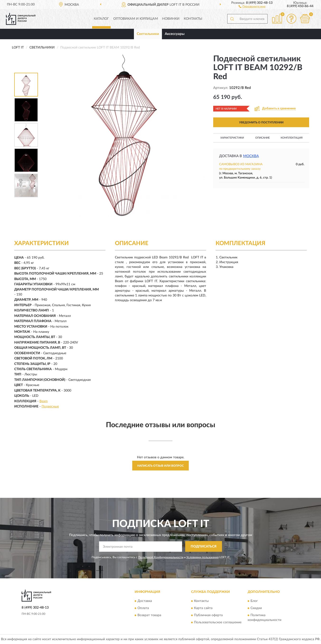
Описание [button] (262, 138)
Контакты (193, 19)
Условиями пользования (203, 557)
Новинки (171, 19)
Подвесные (50, 407)
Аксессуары (175, 34)
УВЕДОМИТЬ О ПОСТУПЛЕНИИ (261, 122)
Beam (44, 401)
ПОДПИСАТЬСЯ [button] (204, 547)
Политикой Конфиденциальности (161, 557)
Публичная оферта (208, 615)
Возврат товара (149, 615)
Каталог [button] (101, 19)
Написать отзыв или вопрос (160, 466)
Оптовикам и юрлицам (136, 19)
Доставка (145, 601)
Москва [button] (251, 156)
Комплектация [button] (292, 138)
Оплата (143, 608)
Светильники (148, 34)
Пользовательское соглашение (218, 623)
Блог (254, 601)
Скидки (256, 608)
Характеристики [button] (232, 138)
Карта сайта (203, 608)
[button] (252, 6)
